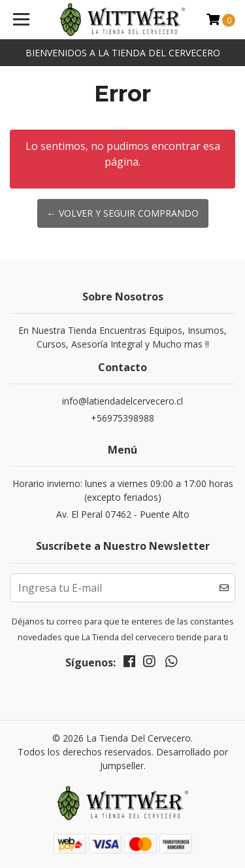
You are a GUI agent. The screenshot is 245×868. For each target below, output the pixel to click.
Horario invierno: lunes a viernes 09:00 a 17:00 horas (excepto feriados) (123, 490)
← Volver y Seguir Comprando (123, 213)
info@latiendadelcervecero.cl (122, 401)
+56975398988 (122, 418)
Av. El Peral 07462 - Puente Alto (123, 514)
